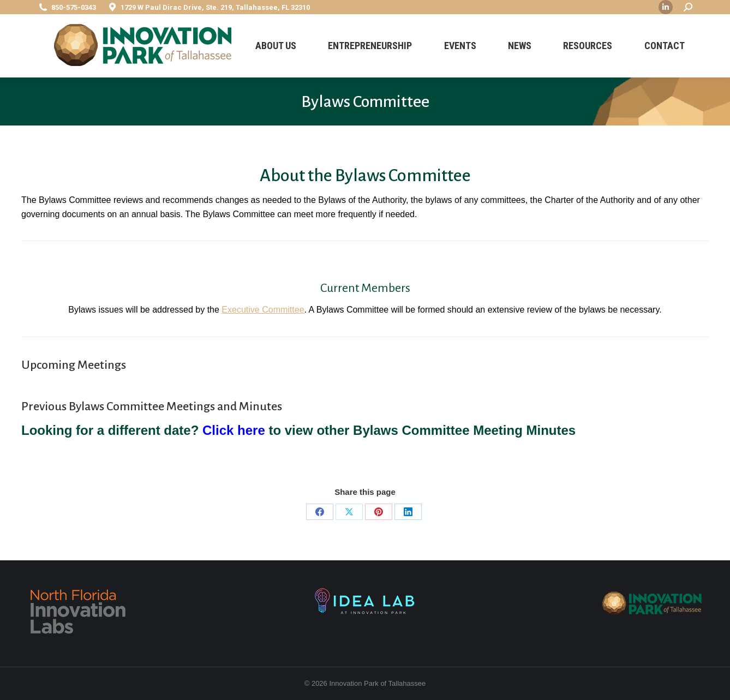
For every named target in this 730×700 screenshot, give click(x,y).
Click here (234, 430)
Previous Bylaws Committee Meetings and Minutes (152, 406)
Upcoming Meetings (74, 365)
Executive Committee (263, 310)
